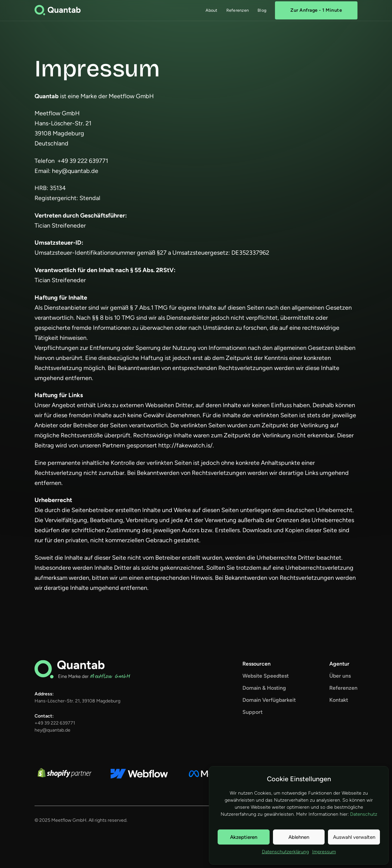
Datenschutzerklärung (285, 852)
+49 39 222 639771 (55, 723)
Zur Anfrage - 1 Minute (316, 10)
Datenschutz (364, 814)
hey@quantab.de (52, 730)
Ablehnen (299, 837)
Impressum (324, 852)
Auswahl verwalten (354, 837)
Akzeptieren (244, 837)
